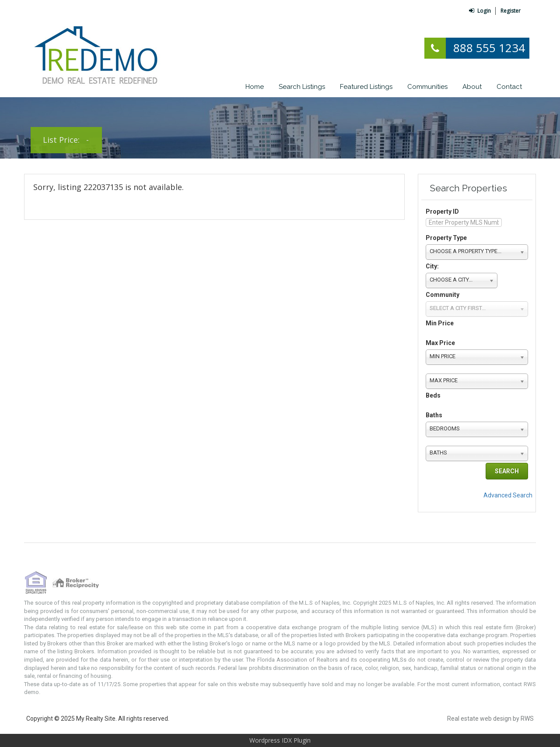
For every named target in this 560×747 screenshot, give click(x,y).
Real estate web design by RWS (490, 719)
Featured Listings (366, 87)
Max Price (440, 343)
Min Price (440, 323)
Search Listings (302, 87)
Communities (427, 87)
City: (432, 266)
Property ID (442, 211)
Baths (434, 415)
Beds (433, 395)
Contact (509, 87)
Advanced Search (508, 495)
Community (443, 295)
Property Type (446, 238)
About (472, 87)
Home (255, 87)
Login (480, 11)
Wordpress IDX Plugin (280, 740)
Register (511, 11)
